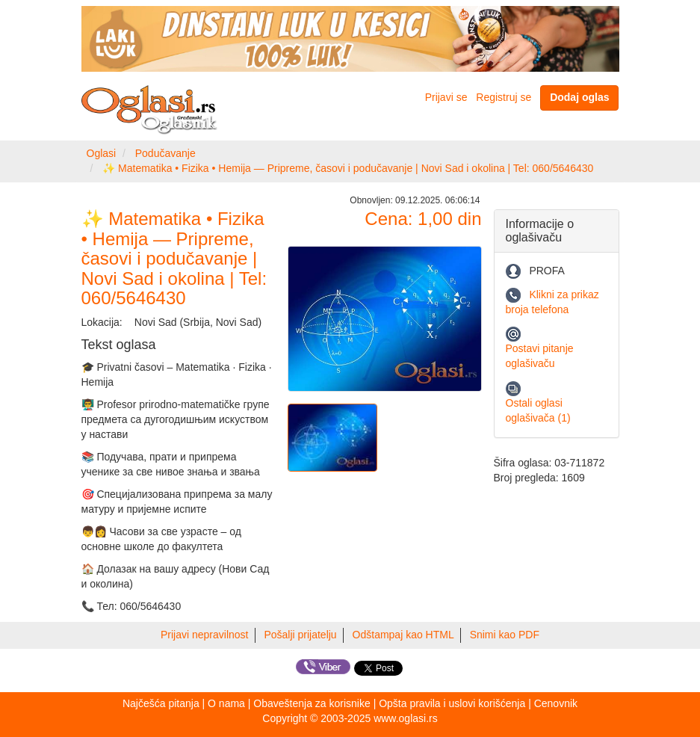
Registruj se (504, 97)
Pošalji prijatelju (300, 635)
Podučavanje (165, 153)
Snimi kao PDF (505, 635)
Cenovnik (556, 703)
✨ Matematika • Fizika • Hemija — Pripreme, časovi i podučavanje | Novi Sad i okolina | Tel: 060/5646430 (348, 168)
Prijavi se (446, 97)
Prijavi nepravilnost (205, 635)
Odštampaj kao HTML (403, 635)
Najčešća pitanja (161, 703)
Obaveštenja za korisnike (312, 703)
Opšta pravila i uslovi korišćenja (452, 703)
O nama (226, 703)
